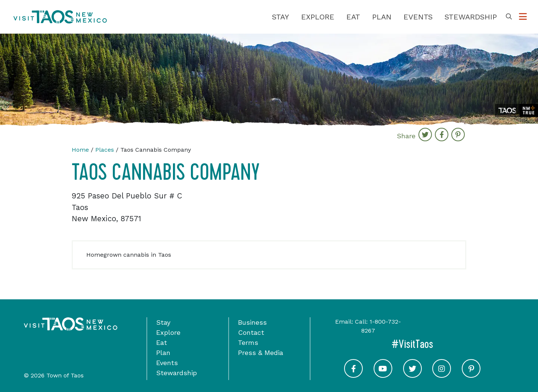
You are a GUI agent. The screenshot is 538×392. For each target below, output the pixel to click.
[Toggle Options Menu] (523, 17)
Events (418, 17)
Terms (248, 342)
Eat (353, 17)
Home (80, 150)
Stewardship (471, 17)
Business (252, 322)
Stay (281, 17)
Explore (318, 17)
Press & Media (261, 353)
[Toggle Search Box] (509, 17)
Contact (251, 332)
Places (105, 150)
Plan (382, 17)
